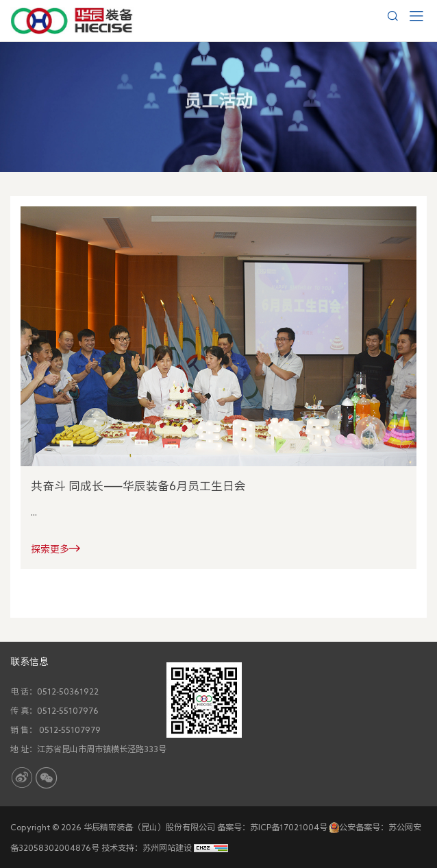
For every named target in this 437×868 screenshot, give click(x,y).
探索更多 (55, 548)
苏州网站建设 (167, 847)
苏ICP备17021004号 (289, 827)
